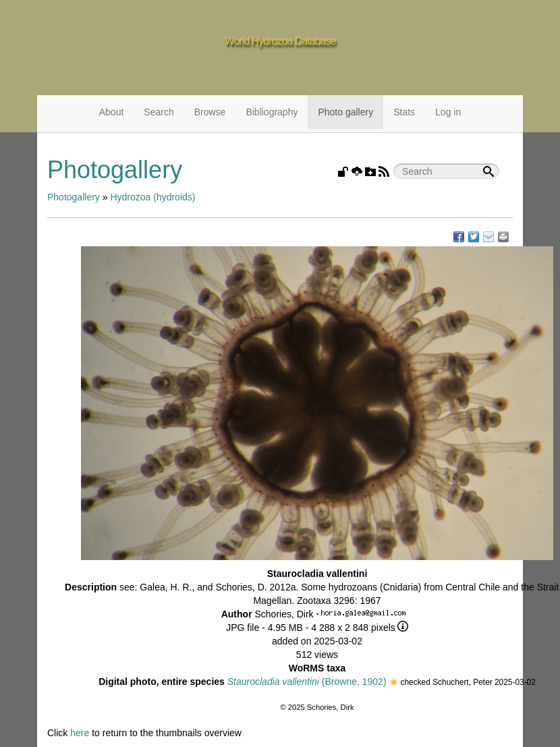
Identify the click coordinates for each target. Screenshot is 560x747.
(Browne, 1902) (307, 682)
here (80, 733)
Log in (448, 112)
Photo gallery (345, 112)
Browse (210, 112)
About (112, 112)
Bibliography (272, 112)
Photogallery (74, 197)
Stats (404, 112)
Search (159, 112)
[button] (394, 683)
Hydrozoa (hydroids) (152, 197)
